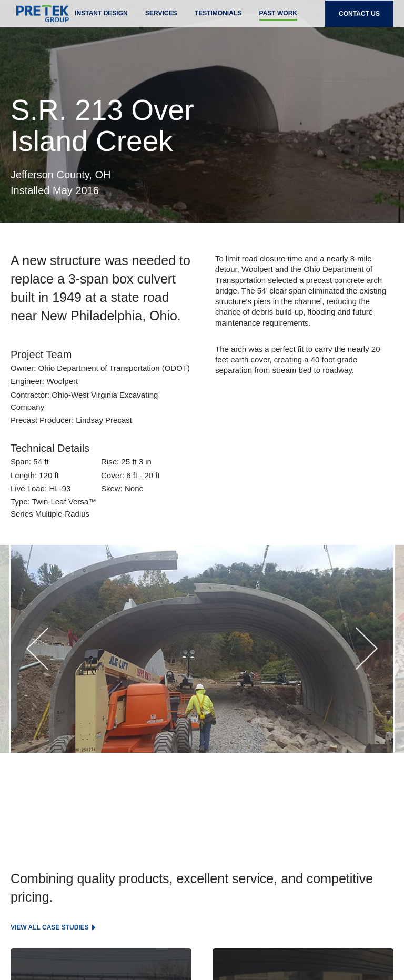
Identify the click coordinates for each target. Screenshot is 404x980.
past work (278, 20)
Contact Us (359, 21)
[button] (37, 649)
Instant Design (101, 20)
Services (161, 20)
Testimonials (218, 20)
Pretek (37, 21)
